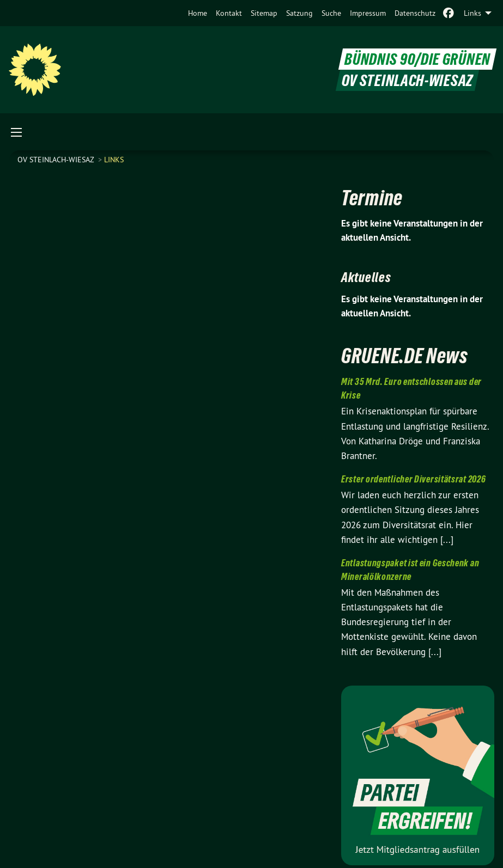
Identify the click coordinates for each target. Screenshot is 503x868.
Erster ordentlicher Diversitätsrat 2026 (413, 479)
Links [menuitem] (472, 13)
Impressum (368, 13)
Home (198, 13)
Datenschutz (415, 13)
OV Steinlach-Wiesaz (57, 160)
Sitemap (264, 13)
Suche (331, 13)
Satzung (299, 13)
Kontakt (229, 13)
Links (114, 160)
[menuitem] (198, 13)
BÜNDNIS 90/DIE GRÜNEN (417, 59)
